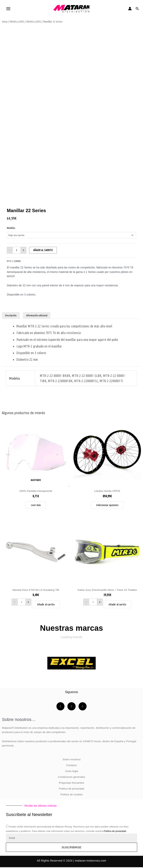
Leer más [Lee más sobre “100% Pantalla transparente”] (36, 505)
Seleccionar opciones (107, 505)
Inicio (5, 22)
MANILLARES (17, 22)
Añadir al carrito (43, 250)
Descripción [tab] (11, 315)
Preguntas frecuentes (71, 784)
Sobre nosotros (72, 760)
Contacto (72, 766)
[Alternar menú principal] (8, 9)
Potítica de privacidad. (115, 832)
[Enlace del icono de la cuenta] (130, 9)
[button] (137, 9)
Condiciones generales (71, 778)
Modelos (11, 228)
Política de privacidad (71, 789)
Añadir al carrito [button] (46, 605)
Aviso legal (71, 772)
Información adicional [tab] (37, 315)
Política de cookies (71, 795)
